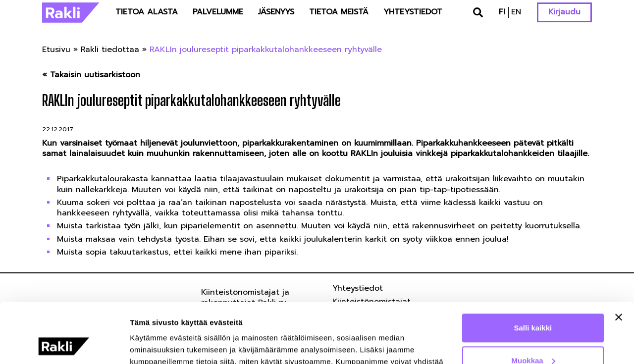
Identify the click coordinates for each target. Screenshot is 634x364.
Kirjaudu (564, 12)
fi (502, 12)
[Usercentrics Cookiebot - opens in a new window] (64, 345)
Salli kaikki (533, 272)
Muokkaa (533, 304)
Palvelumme (218, 12)
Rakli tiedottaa (110, 50)
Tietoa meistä (339, 12)
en (516, 12)
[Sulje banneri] (619, 261)
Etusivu (56, 50)
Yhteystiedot (413, 12)
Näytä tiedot (151, 344)
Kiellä (533, 337)
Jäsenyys (276, 12)
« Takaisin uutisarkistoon (91, 75)
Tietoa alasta (147, 12)
